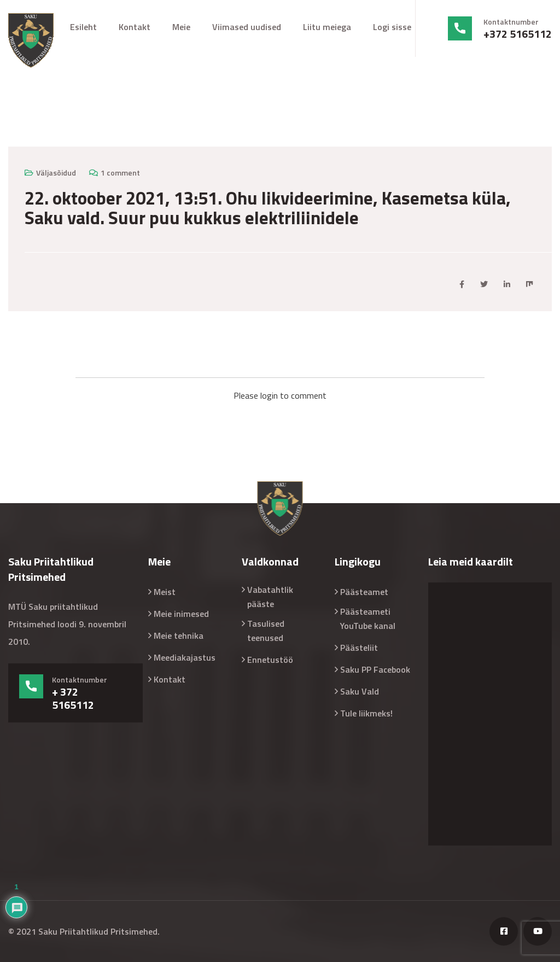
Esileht (83, 27)
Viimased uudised (247, 27)
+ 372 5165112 (73, 698)
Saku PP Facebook (375, 669)
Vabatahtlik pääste (270, 597)
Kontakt (135, 27)
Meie (181, 27)
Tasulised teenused (266, 631)
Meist (165, 592)
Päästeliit (359, 648)
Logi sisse (392, 27)
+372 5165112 (518, 34)
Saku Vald (360, 691)
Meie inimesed (181, 614)
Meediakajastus (185, 657)
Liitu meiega (327, 27)
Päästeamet (364, 592)
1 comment (120, 173)
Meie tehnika (179, 635)
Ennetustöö (270, 660)
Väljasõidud (56, 173)
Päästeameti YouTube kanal (368, 619)
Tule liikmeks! (366, 713)
